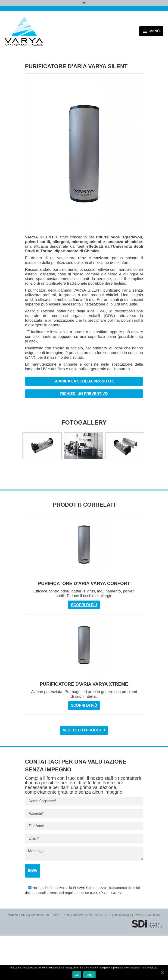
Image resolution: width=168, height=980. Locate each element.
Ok (77, 975)
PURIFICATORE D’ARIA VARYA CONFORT (84, 583)
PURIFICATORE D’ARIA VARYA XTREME (84, 684)
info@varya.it (122, 915)
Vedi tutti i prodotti (84, 730)
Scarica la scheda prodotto (84, 381)
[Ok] (162, 973)
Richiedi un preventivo (84, 394)
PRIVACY (80, 888)
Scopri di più (84, 605)
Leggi (89, 975)
